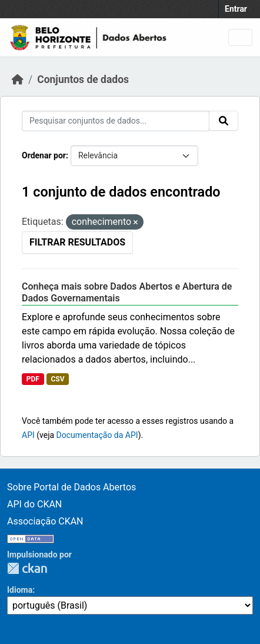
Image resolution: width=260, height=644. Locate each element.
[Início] (18, 79)
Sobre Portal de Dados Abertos (71, 487)
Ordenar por (44, 155)
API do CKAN (34, 504)
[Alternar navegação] (240, 37)
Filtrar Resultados (77, 242)
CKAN (27, 568)
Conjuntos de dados (83, 79)
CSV (57, 379)
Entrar (236, 9)
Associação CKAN (45, 521)
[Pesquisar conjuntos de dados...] (116, 121)
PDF (33, 379)
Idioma (20, 590)
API (28, 435)
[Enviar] (224, 121)
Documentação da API (97, 435)
